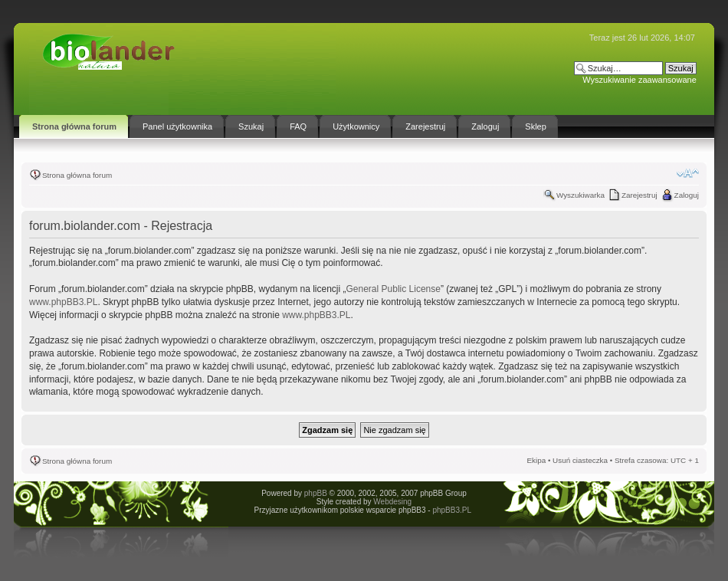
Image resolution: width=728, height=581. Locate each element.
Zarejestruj (639, 195)
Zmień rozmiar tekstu (688, 173)
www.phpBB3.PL (63, 302)
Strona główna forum (77, 175)
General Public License (394, 289)
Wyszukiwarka (580, 195)
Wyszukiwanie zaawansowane (639, 80)
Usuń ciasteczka (580, 460)
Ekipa (536, 460)
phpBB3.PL (451, 510)
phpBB (316, 493)
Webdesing (392, 502)
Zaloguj (687, 195)
